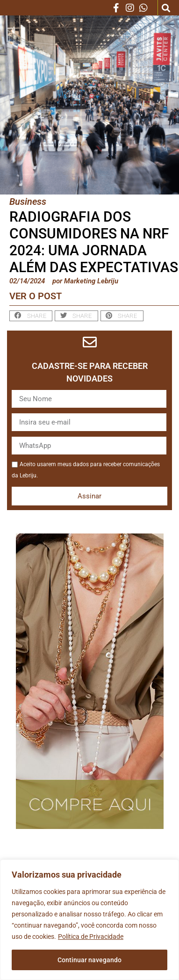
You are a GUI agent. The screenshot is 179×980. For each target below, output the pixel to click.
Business (28, 202)
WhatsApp (11, 444)
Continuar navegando (89, 960)
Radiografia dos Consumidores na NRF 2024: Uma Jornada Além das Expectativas (94, 242)
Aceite (11, 458)
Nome (11, 398)
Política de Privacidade (91, 937)
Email (11, 421)
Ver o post (36, 296)
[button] (166, 8)
